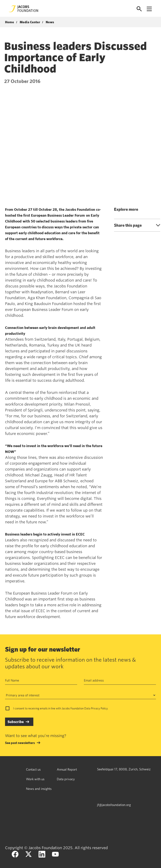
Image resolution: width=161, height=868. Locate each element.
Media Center (30, 22)
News (50, 22)
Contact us (33, 769)
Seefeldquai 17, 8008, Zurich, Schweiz (124, 769)
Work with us (35, 779)
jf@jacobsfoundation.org (114, 805)
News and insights (39, 789)
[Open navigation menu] (149, 9)
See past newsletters (20, 743)
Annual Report (67, 769)
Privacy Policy (99, 708)
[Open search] (139, 9)
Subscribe (16, 722)
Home (10, 22)
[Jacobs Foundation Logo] (23, 9)
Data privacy (66, 779)
